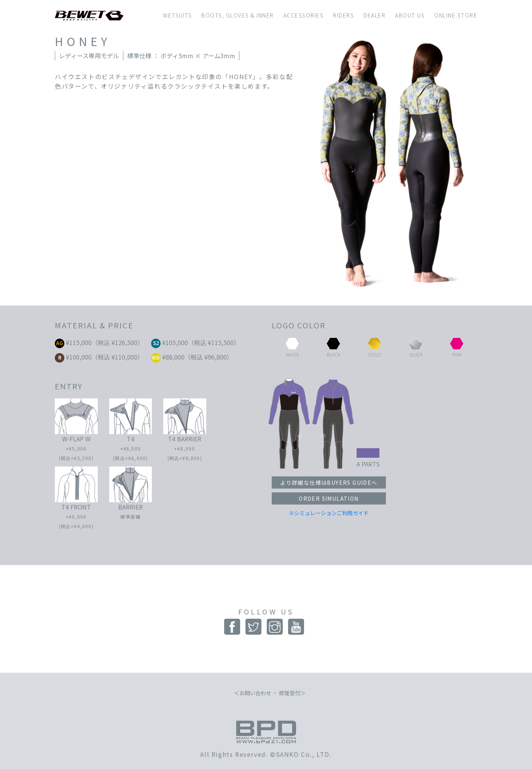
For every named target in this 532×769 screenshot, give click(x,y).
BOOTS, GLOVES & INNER (238, 15)
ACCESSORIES (304, 15)
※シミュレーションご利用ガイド (329, 513)
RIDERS (343, 15)
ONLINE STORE (456, 15)
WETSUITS (177, 15)
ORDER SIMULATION (329, 498)
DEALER (374, 15)
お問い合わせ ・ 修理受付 (270, 693)
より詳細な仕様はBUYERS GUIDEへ (329, 482)
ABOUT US (410, 15)
